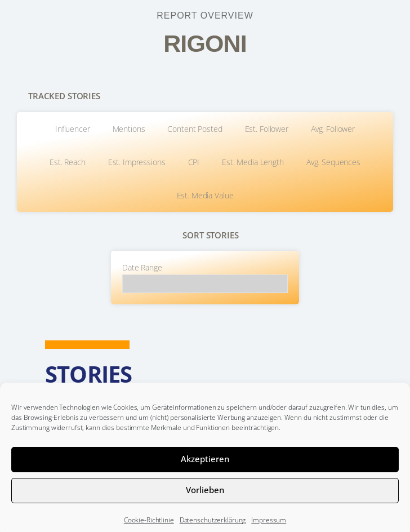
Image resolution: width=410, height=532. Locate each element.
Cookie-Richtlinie (149, 527)
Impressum (269, 527)
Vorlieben (205, 496)
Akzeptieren (205, 466)
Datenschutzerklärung (213, 527)
